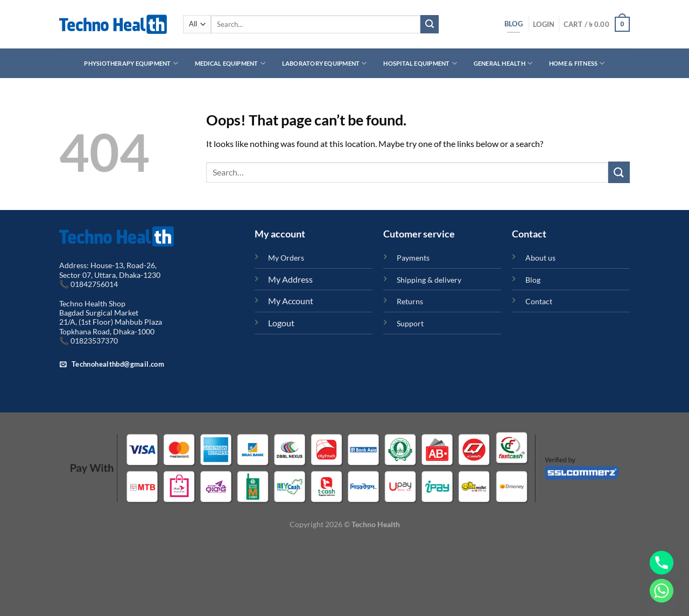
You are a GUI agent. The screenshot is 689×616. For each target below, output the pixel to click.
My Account (291, 301)
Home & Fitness (577, 63)
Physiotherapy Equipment (131, 63)
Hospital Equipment (420, 63)
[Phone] (662, 563)
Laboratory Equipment (325, 63)
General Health (503, 63)
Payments (413, 258)
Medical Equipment (230, 63)
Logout (281, 323)
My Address (290, 279)
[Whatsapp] (662, 591)
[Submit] (430, 24)
